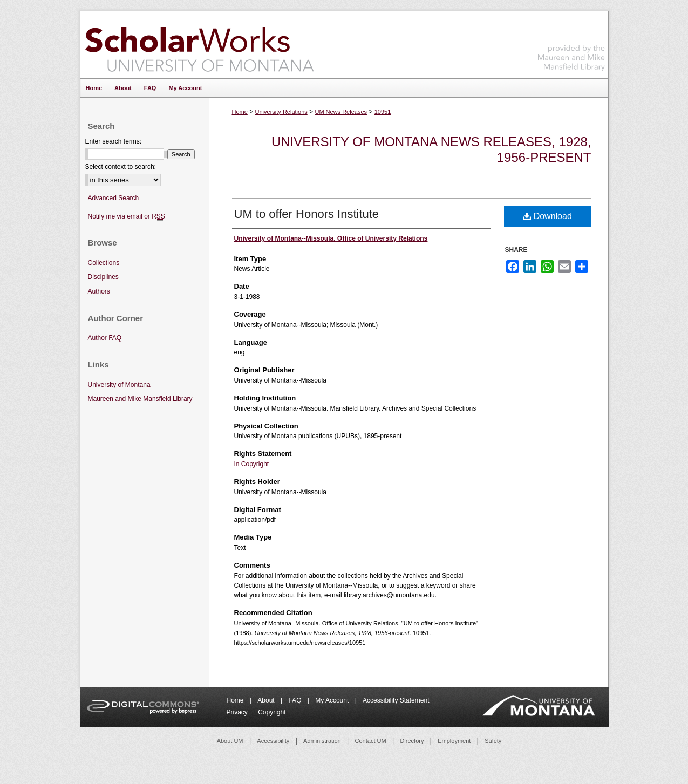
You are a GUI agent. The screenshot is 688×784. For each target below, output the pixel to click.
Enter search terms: (114, 141)
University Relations (281, 112)
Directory (412, 741)
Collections (104, 263)
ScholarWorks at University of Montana (199, 45)
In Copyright (252, 464)
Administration (322, 741)
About (267, 700)
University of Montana (119, 385)
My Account (333, 700)
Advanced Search (114, 198)
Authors (99, 291)
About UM (230, 741)
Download (547, 216)
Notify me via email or (127, 217)
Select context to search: (121, 167)
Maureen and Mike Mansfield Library (571, 43)
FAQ (295, 700)
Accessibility (273, 741)
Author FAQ (105, 338)
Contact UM (371, 741)
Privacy (238, 712)
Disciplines (103, 277)
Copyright (272, 712)
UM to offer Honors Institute (307, 214)
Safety (493, 741)
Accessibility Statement (396, 700)
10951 (383, 112)
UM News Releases (341, 112)
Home (240, 112)
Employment (454, 741)
